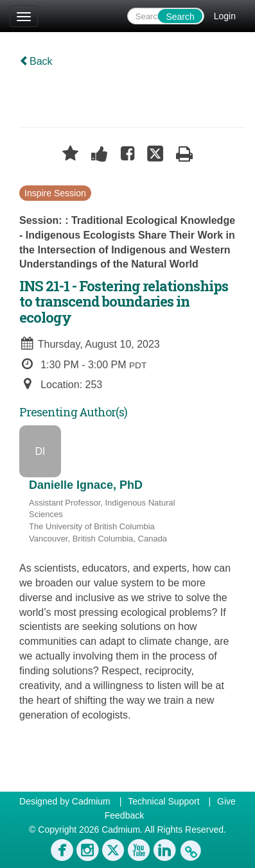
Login (225, 16)
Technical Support (163, 801)
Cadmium (91, 801)
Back (36, 61)
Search (180, 17)
